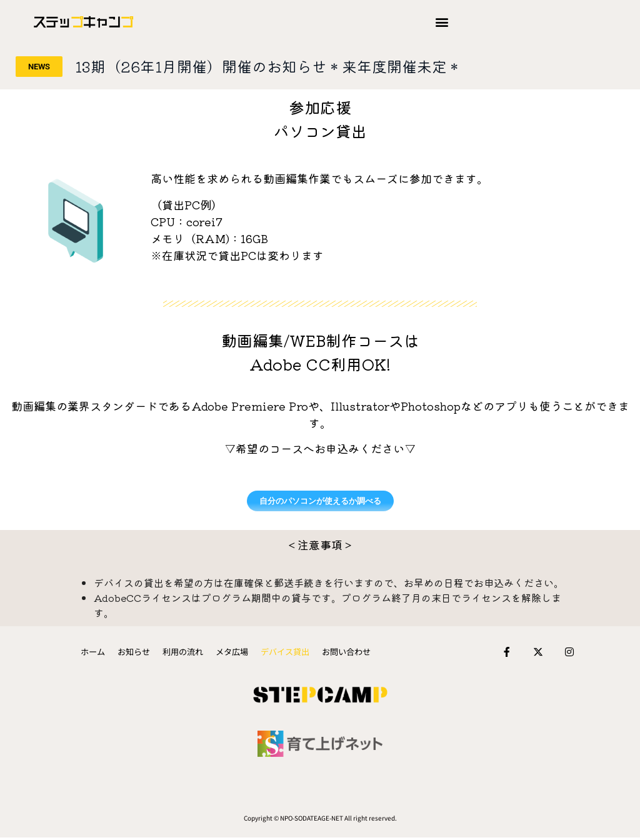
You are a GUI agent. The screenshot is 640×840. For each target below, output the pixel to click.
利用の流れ (186, 653)
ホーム (101, 653)
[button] (442, 22)
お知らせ (139, 653)
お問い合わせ (339, 653)
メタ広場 (232, 653)
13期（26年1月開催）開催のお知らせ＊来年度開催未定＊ (268, 66)
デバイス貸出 (282, 653)
